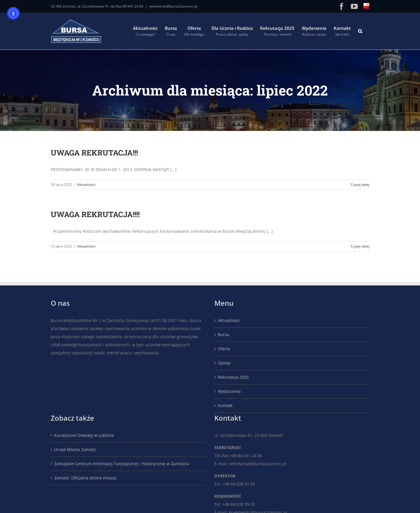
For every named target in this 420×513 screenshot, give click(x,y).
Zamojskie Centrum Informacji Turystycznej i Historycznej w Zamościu (122, 464)
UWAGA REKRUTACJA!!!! (95, 214)
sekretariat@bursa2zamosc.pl (173, 6)
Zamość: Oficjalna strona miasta (85, 478)
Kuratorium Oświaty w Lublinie (84, 435)
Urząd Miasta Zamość (75, 449)
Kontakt (225, 405)
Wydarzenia (229, 391)
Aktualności (86, 185)
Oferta (224, 349)
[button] (360, 31)
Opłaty (224, 363)
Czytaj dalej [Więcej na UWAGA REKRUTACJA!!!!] (360, 246)
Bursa (223, 335)
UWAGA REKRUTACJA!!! (94, 153)
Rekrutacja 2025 (233, 377)
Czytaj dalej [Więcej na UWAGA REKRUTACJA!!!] (360, 185)
